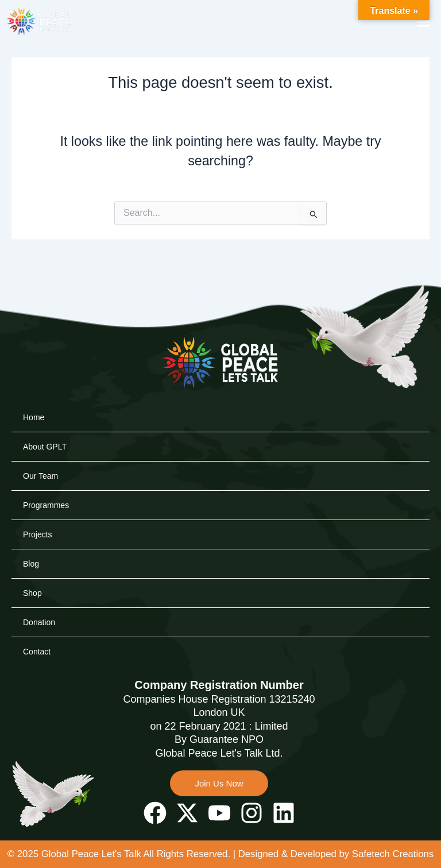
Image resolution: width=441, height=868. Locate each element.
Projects (38, 518)
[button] (424, 21)
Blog (31, 548)
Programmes (46, 489)
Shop (32, 577)
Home (34, 401)
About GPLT (45, 431)
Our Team (40, 460)
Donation (39, 606)
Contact (37, 635)
